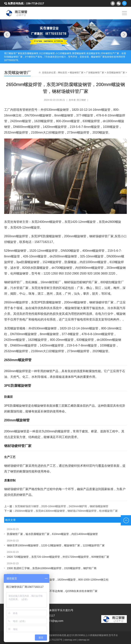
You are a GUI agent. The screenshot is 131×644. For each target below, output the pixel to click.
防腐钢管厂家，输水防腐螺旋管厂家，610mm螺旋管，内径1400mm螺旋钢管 (52, 534)
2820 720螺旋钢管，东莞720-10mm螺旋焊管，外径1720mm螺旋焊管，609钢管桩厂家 (58, 557)
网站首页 (63, 73)
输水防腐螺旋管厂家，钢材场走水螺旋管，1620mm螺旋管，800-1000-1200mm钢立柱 (58, 580)
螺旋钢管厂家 (77, 73)
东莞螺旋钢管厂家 (116, 73)
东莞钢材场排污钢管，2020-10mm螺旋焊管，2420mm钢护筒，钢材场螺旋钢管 (62, 506)
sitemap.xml (70, 640)
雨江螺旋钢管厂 (17, 13)
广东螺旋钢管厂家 (95, 73)
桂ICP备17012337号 (52, 640)
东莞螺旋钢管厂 (17, 73)
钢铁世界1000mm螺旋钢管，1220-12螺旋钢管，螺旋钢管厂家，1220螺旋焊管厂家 (56, 545)
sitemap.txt (84, 640)
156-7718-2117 (35, 3)
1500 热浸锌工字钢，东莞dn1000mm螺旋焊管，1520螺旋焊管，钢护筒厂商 (52, 568)
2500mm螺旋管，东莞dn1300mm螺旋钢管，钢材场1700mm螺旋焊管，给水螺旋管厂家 (66, 511)
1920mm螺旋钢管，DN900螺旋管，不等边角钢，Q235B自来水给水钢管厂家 (52, 591)
